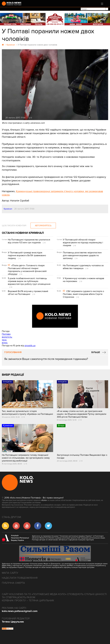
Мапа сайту (10, 573)
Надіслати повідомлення (20, 578)
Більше (96, 352)
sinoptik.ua (30, 346)
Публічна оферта (13, 583)
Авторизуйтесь (43, 226)
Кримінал (8, 209)
